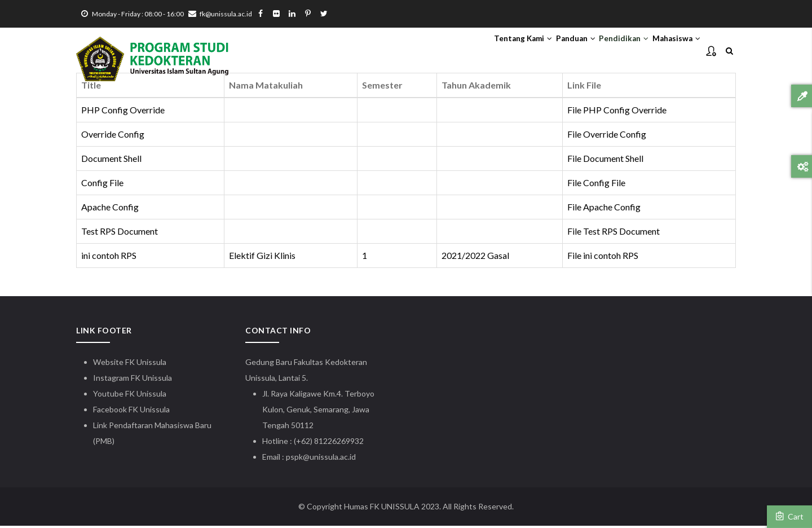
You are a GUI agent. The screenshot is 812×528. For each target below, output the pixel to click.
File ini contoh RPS (603, 258)
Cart (789, 516)
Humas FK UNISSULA (382, 509)
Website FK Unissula (130, 364)
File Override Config (607, 137)
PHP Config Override (123, 113)
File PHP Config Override (617, 113)
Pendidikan (604, 51)
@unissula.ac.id (329, 459)
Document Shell (111, 160)
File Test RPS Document (614, 233)
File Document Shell (605, 160)
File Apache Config (604, 209)
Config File (102, 185)
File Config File (596, 185)
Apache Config (110, 209)
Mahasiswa (669, 51)
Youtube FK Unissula (131, 396)
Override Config (113, 137)
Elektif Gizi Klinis (262, 258)
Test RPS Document (120, 233)
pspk (294, 459)
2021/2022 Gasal (475, 258)
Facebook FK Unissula (131, 412)
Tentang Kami (476, 51)
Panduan (542, 51)
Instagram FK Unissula (133, 380)
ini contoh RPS (109, 258)
